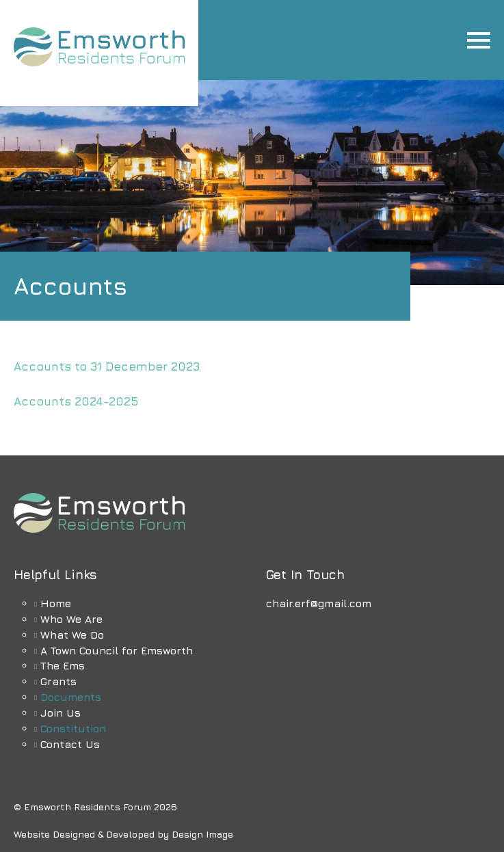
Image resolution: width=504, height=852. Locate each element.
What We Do (72, 635)
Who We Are (71, 619)
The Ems (63, 665)
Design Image (202, 834)
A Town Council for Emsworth (117, 650)
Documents (71, 697)
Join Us (61, 713)
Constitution (73, 728)
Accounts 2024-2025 (76, 401)
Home (56, 603)
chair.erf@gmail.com (319, 603)
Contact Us (70, 744)
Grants (58, 681)
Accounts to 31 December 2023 (107, 367)
